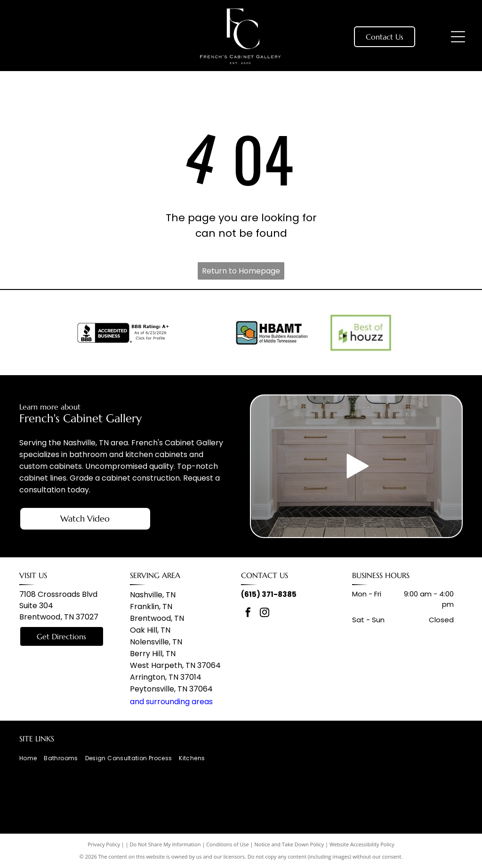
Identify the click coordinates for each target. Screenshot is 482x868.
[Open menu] (458, 37)
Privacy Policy (104, 844)
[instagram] (265, 614)
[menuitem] (32, 759)
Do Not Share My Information (165, 844)
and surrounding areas (171, 702)
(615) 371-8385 (269, 594)
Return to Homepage (241, 271)
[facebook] (248, 614)
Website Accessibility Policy (362, 844)
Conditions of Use (228, 844)
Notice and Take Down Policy (289, 844)
